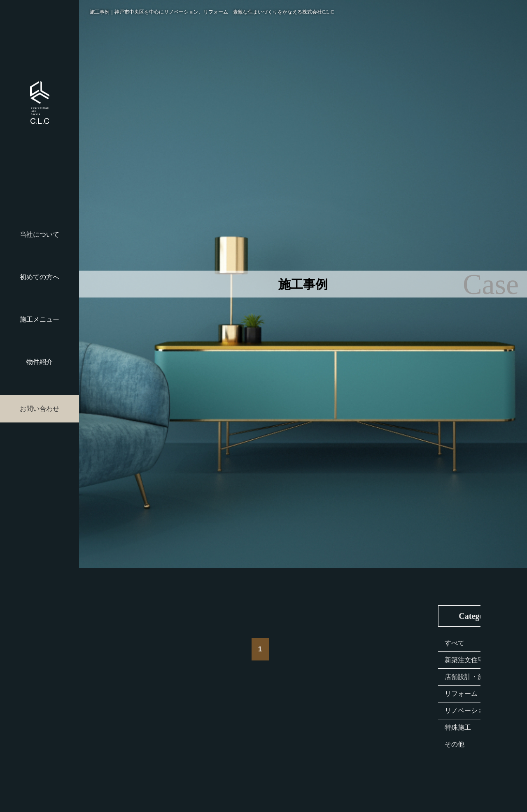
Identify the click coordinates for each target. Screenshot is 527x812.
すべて (455, 643)
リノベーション (468, 710)
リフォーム (461, 694)
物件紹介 (40, 362)
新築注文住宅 (464, 660)
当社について (40, 234)
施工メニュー (40, 319)
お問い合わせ (40, 409)
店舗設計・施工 (468, 677)
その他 (455, 744)
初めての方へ (40, 277)
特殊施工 (458, 727)
